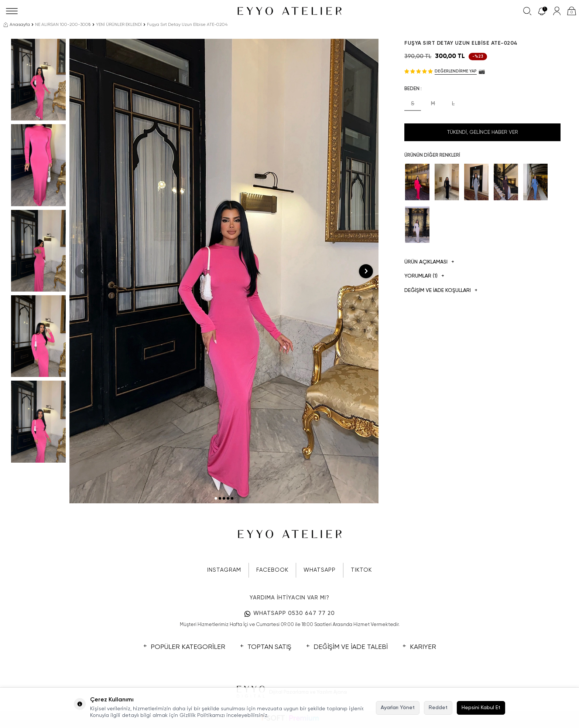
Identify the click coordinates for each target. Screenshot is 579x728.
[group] (224, 271)
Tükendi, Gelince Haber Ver (483, 132)
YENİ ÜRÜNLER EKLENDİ (119, 25)
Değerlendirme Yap (456, 71)
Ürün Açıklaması (429, 262)
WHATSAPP (320, 570)
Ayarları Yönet (398, 708)
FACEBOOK (272, 570)
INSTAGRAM (224, 570)
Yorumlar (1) (424, 276)
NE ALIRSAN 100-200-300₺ (63, 25)
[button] (216, 498)
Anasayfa (17, 25)
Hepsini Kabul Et (481, 708)
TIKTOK (361, 570)
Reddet (438, 708)
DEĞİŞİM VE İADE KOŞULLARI (441, 291)
